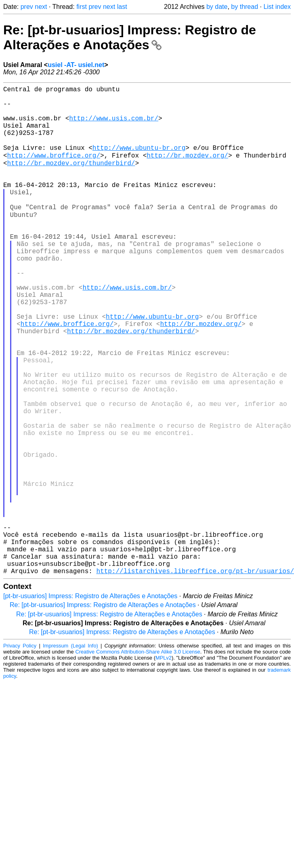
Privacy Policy (20, 752)
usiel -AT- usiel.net (76, 65)
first (82, 7)
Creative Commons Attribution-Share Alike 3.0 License (138, 758)
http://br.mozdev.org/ (187, 170)
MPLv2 (164, 764)
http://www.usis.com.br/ (114, 126)
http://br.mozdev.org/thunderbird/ (71, 179)
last (122, 7)
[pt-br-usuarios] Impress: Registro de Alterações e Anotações (90, 702)
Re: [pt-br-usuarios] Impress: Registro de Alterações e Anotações (130, 37)
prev (27, 7)
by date (217, 7)
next (41, 7)
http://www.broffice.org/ (54, 170)
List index (277, 7)
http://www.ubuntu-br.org (139, 162)
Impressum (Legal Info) (70, 752)
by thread (245, 7)
